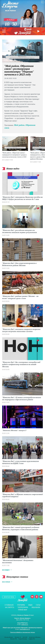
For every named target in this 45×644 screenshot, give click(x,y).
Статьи (38, 605)
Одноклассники (37, 597)
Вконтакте (32, 597)
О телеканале (9, 605)
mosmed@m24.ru (25, 629)
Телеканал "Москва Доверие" (22, 33)
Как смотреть (10, 607)
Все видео (6, 570)
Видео (30, 605)
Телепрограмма (23, 607)
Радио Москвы (23, 639)
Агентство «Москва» (35, 637)
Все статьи (6, 582)
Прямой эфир (39, 31)
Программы (21, 605)
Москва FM (13, 639)
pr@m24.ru (25, 624)
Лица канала (36, 607)
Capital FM (32, 639)
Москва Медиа (9, 637)
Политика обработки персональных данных (23, 632)
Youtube (41, 597)
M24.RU (25, 637)
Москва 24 (18, 637)
